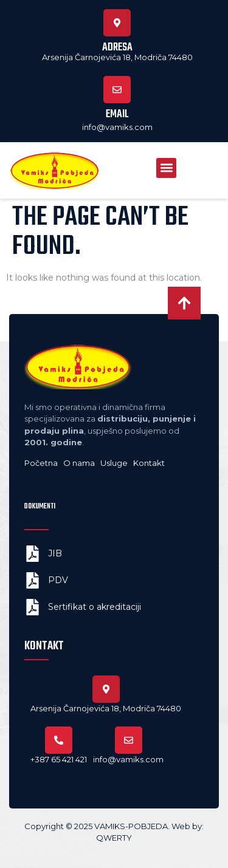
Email (117, 114)
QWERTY (114, 838)
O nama (79, 463)
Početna (41, 463)
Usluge (115, 463)
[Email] (117, 90)
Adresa (117, 48)
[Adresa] (117, 23)
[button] (166, 168)
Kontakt (149, 463)
